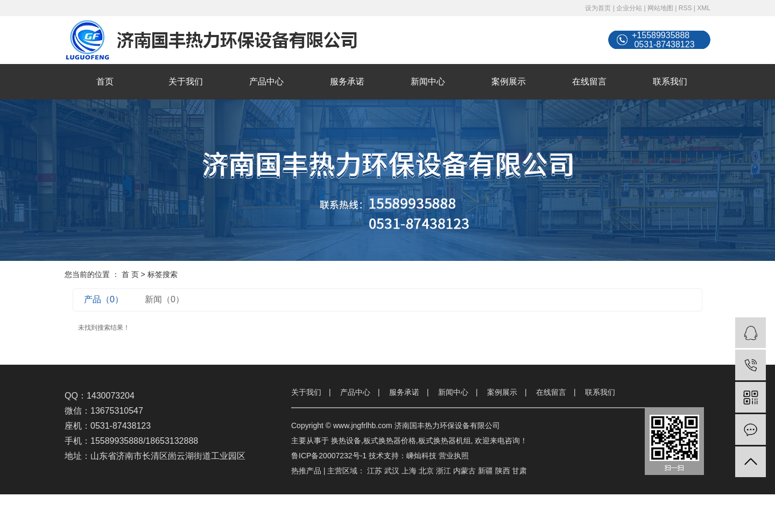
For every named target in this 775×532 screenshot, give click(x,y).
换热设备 (346, 441)
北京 (426, 471)
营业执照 (454, 456)
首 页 (130, 274)
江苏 (375, 471)
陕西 (503, 471)
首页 (105, 81)
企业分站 (629, 8)
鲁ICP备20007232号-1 (329, 456)
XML (704, 8)
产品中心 (266, 81)
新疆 (485, 471)
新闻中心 (428, 81)
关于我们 (186, 81)
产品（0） (104, 299)
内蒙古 (464, 471)
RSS (685, 8)
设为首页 (598, 8)
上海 (409, 471)
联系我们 (670, 81)
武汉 (392, 471)
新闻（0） (164, 299)
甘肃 (519, 471)
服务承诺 (347, 81)
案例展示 (509, 81)
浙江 (443, 471)
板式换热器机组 (445, 441)
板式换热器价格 (390, 441)
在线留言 (589, 81)
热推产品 (306, 471)
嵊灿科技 (421, 456)
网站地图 (660, 8)
